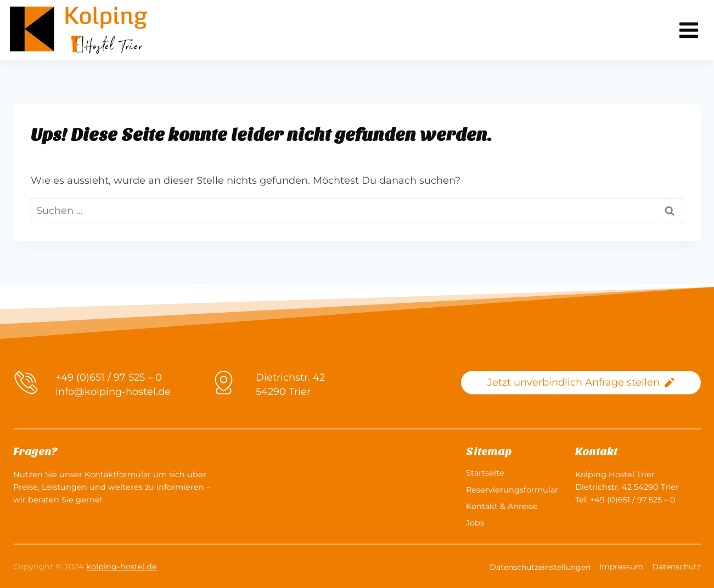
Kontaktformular (118, 474)
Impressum (621, 567)
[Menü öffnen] (688, 30)
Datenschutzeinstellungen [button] (540, 567)
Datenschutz (676, 567)
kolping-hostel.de (122, 567)
